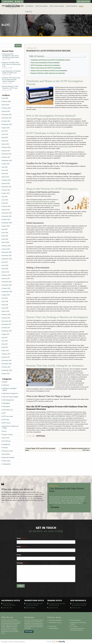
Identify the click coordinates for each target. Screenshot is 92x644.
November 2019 (7, 256)
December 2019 (7, 252)
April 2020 (5, 239)
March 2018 (6, 311)
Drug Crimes (6, 438)
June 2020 (5, 233)
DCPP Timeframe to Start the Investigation (45, 65)
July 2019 (5, 262)
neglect (65, 95)
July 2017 (5, 338)
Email (22, 547)
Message (23, 563)
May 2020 (5, 236)
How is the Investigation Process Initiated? (45, 62)
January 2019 (6, 279)
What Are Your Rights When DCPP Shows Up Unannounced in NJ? (11, 64)
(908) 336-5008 (30, 608)
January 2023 (6, 151)
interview (33, 251)
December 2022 (7, 154)
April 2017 (5, 347)
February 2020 (6, 246)
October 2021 (6, 190)
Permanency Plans (8, 451)
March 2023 (6, 144)
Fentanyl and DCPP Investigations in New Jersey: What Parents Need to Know (11, 56)
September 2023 (7, 124)
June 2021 (5, 200)
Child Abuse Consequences (10, 393)
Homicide (5, 448)
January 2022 (6, 183)
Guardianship (53, 626)
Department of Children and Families (10, 427)
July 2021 (5, 197)
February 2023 (6, 147)
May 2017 (5, 344)
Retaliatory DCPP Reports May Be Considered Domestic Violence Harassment (11, 80)
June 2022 (5, 170)
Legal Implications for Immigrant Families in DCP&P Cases (11, 72)
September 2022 (7, 161)
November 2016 (7, 364)
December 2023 (7, 115)
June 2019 (5, 265)
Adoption (5, 382)
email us (19, 2)
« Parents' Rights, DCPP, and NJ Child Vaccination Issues (40, 449)
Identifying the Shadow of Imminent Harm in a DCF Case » (76, 449)
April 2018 (5, 308)
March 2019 (6, 272)
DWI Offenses (6, 441)
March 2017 (6, 351)
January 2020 (6, 249)
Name (22, 538)
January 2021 (6, 210)
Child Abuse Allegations (55, 620)
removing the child (65, 146)
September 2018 (7, 292)
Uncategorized (6, 464)
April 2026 (5, 98)
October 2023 (6, 121)
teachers (49, 205)
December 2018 (7, 282)
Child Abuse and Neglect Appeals (9, 389)
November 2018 (7, 285)
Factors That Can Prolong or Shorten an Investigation (49, 70)
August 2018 (6, 295)
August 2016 (6, 374)
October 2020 (6, 219)
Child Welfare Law (8, 410)
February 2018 (6, 315)
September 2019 (7, 259)
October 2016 (6, 367)
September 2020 (7, 223)
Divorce (4, 431)
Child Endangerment (8, 400)
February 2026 (6, 101)
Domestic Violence (8, 435)
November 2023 (7, 118)
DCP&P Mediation (54, 628)
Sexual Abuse (6, 454)
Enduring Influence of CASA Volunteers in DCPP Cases (10, 87)
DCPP (4, 413)
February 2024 (6, 108)
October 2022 (6, 157)
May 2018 (5, 305)
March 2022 (6, 177)
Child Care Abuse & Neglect (10, 397)
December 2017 (7, 321)
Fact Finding (74, 626)
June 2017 (5, 341)
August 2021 (6, 193)
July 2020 (5, 229)
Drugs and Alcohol (76, 620)
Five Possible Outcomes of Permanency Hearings (77, 629)
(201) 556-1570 (7, 608)
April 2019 (5, 269)
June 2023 (5, 134)
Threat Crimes (6, 461)
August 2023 (6, 128)
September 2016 (7, 370)
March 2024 (6, 105)
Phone (19, 555)
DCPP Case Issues (8, 416)
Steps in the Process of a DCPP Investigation (46, 68)
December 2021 (7, 187)
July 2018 (5, 298)
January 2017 (6, 357)
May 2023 (5, 138)
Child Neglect (6, 403)
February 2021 (6, 206)
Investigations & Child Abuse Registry (78, 623)
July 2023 (5, 131)
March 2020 (6, 242)
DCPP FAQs (6, 420)
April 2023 (5, 141)
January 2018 (6, 318)
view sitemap (29, 632)
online (70, 430)
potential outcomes (59, 418)
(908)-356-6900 (8, 2)
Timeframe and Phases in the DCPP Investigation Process (50, 60)
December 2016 (7, 360)
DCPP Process (41, 436)
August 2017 (6, 334)
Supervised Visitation (8, 457)
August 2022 (6, 164)
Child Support (6, 407)
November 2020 (7, 216)
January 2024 (6, 111)
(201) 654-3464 (53, 608)
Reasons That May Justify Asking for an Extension (48, 73)
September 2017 (7, 331)
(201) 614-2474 (76, 608)
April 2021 (5, 203)
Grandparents (6, 444)
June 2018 (5, 301)
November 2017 (7, 324)
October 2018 (6, 288)
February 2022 (6, 180)
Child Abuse (6, 385)
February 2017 (6, 354)
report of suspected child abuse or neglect (41, 201)
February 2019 (6, 275)
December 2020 (7, 213)
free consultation (83, 2)
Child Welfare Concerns (55, 623)
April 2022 (5, 174)
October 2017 (6, 328)
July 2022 (5, 167)
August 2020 (6, 226)
